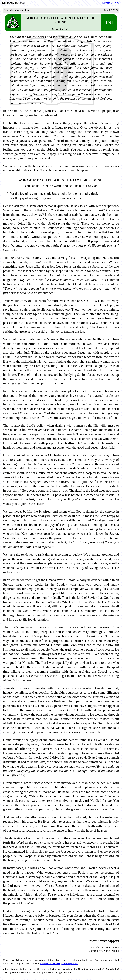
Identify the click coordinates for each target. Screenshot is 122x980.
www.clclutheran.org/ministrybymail (59, 963)
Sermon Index (111, 3)
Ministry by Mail (14, 3)
